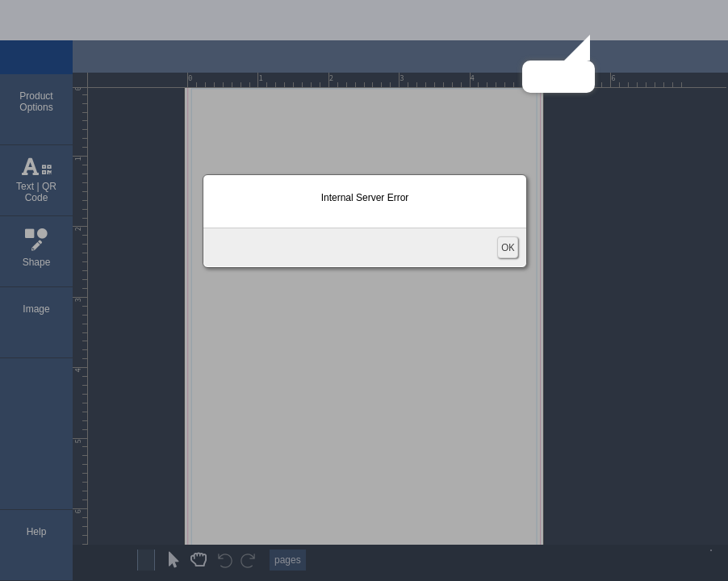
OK (508, 247)
